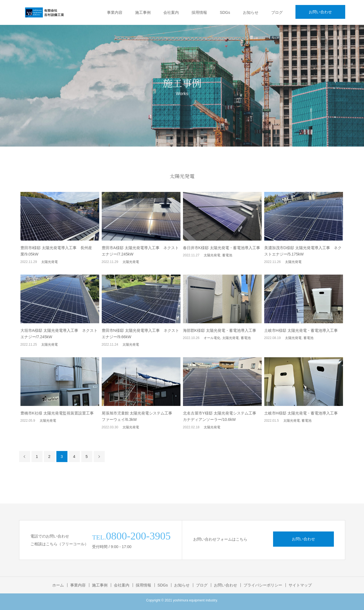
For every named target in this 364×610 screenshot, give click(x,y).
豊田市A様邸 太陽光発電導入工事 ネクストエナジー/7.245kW (140, 251)
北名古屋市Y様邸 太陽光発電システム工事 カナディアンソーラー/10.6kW (222, 416)
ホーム (58, 585)
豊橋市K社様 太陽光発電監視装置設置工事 (57, 413)
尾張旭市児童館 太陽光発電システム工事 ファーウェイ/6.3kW (141, 416)
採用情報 (199, 12)
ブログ (277, 12)
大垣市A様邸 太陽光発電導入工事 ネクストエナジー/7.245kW (59, 334)
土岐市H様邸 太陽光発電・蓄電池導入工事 (301, 330)
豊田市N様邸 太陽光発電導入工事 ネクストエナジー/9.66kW (140, 334)
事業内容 (115, 12)
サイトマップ (300, 585)
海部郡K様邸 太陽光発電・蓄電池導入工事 (220, 330)
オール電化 (212, 338)
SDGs (225, 12)
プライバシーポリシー (263, 585)
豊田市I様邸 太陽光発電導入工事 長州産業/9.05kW (56, 251)
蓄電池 (227, 255)
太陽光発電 (49, 262)
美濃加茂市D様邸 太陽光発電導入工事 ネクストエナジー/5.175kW (303, 251)
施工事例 (143, 12)
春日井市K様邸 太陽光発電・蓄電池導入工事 (222, 248)
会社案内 (171, 12)
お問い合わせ (320, 12)
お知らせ (251, 12)
